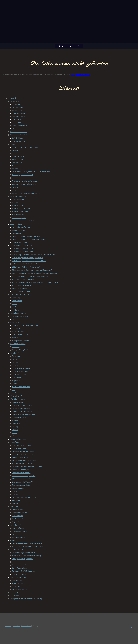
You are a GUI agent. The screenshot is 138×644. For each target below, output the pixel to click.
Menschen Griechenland (21, 209)
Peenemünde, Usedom (20, 457)
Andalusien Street (19, 104)
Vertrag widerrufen (40, 626)
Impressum (8, 626)
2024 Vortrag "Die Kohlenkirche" (24, 252)
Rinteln (15, 304)
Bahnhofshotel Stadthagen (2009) (24, 497)
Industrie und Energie (20, 589)
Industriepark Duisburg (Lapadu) (24, 460)
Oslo (14, 129)
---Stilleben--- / (15, 525)
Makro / (15, 421)
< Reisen (13, 144)
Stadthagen (16, 307)
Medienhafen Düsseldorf (21, 387)
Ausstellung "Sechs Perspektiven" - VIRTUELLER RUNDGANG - (35, 255)
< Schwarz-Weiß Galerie (18, 132)
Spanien (15, 178)
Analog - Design (18, 583)
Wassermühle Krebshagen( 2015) (24, 476)
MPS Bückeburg (18, 215)
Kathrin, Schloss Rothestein (22, 227)
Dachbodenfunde (18, 488)
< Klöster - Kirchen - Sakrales (20, 135)
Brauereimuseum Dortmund (22, 565)
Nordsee (15, 150)
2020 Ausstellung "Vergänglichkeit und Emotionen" (31, 276)
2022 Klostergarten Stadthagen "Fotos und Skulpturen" (32, 270)
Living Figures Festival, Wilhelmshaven (26, 221)
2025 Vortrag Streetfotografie (23, 249)
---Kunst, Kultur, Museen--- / (20, 550)
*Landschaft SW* (18, 402)
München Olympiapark (20, 371)
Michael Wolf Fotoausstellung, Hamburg (27, 556)
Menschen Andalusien (20, 212)
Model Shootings (16, 224)
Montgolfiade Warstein (20, 341)
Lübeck (15, 384)
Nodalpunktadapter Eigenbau (23, 350)
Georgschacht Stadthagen (21, 473)
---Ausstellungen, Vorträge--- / (21, 245)
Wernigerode (17, 378)
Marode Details (18, 491)
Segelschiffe (16, 522)
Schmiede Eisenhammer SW (22, 464)
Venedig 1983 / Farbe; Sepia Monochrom (26, 193)
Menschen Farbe (18, 199)
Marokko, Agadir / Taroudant (22, 175)
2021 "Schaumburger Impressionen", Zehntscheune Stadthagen (35, 273)
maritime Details (18, 528)
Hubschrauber (17, 510)
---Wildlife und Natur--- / (19, 399)
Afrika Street (17, 120)
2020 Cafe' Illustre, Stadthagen (23, 279)
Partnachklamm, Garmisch (22, 408)
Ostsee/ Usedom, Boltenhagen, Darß (25, 147)
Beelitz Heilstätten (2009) (21, 470)
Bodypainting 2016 (19, 218)
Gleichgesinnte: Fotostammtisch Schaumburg (26, 599)
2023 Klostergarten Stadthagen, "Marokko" (28, 258)
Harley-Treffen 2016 (19, 331)
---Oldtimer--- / (15, 507)
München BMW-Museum (21, 368)
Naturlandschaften (19, 417)
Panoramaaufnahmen (18, 344)
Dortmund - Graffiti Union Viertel (24, 571)
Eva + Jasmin (17, 233)
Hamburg (15, 202)
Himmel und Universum (18, 439)
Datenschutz (16, 626)
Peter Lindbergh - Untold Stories (24, 553)
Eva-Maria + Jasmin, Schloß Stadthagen (26, 236)
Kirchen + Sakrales (19, 141)
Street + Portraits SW (20, 126)
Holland (15, 187)
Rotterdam (16, 356)
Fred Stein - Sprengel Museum (23, 562)
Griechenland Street (19, 116)
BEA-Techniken (18, 580)
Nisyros (15, 169)
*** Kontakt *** (16, 593)
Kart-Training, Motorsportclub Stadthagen (27, 546)
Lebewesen (16, 424)
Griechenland (17, 163)
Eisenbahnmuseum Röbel (21, 485)
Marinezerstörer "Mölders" (22, 445)
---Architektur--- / (16, 393)
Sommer (15, 430)
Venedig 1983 (17, 110)
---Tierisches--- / (16, 396)
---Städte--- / (14, 353)
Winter (15, 436)
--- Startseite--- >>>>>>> (69, 46)
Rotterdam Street (18, 123)
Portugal (15, 190)
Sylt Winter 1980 (18, 159)
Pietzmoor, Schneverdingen (22, 405)
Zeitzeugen (16, 500)
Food (14, 534)
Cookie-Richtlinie (26, 626)
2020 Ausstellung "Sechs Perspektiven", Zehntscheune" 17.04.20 (35, 282)
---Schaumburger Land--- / (19, 295)
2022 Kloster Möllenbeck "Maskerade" (26, 267)
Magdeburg (16, 381)
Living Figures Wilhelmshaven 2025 (25, 325)
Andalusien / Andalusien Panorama (25, 181)
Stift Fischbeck (17, 138)
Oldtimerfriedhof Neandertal (23, 479)
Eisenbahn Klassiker (19, 513)
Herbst (15, 433)
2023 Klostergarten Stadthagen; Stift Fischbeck (29, 261)
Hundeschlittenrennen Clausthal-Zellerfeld (28, 543)
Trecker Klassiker (18, 519)
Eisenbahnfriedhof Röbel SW (22, 482)
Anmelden (130, 628)
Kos (13, 166)
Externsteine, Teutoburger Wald (24, 414)
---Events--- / (14, 322)
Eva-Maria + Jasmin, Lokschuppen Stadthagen (29, 239)
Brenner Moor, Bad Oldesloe (22, 411)
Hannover (16, 359)
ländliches (16, 310)
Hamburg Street (18, 107)
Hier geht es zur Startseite (81, 75)
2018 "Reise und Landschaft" (22, 285)
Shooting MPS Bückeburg (21, 242)
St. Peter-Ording (18, 156)
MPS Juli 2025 (17, 328)
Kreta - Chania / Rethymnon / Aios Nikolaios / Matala (31, 172)
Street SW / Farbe (18, 113)
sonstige (15, 503)
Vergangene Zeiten (19, 537)
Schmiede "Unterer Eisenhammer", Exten (27, 467)
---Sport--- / (14, 540)
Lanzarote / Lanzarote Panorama (24, 184)
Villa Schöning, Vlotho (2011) (22, 454)
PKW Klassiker (17, 516)
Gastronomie (17, 586)
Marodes (15, 494)
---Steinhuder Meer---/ (18, 313)
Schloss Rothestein (19, 448)
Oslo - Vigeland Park (19, 568)
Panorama (16, 347)
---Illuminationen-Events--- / (20, 316)
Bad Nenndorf (17, 301)
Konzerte (15, 338)
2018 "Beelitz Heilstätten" (21, 292)
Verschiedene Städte (19, 374)
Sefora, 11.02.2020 (19, 230)
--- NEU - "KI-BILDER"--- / (21, 574)
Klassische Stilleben (19, 531)
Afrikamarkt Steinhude (20, 335)
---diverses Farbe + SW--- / (19, 577)
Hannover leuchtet (19, 319)
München (15, 365)
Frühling (15, 427)
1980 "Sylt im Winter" (20, 288)
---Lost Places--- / (16, 442)
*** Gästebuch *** (17, 596)
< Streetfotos (14, 101)
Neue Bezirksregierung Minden (24, 451)
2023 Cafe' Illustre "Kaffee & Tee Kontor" (27, 264)
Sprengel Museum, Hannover (23, 559)
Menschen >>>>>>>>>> (18, 196)
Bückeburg (16, 298)
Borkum (15, 153)
